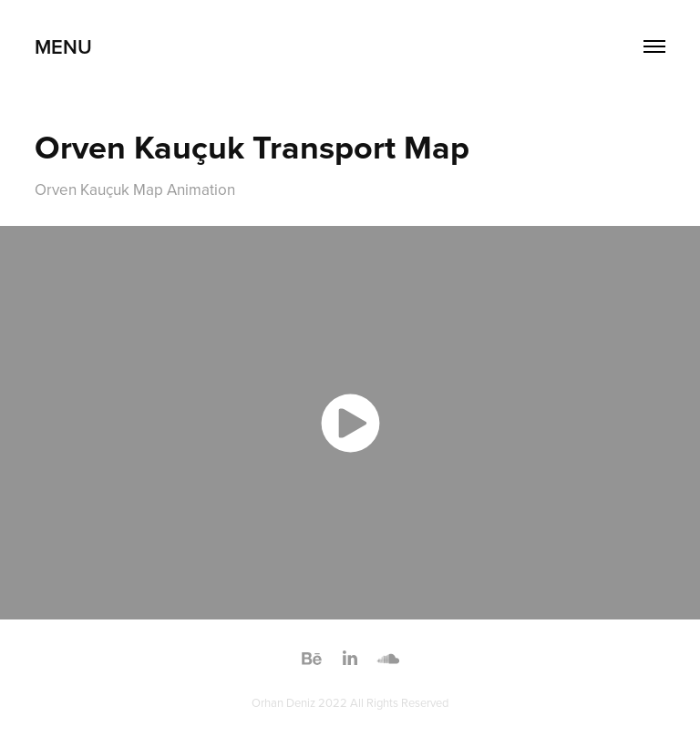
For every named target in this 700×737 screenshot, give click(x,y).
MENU (63, 46)
